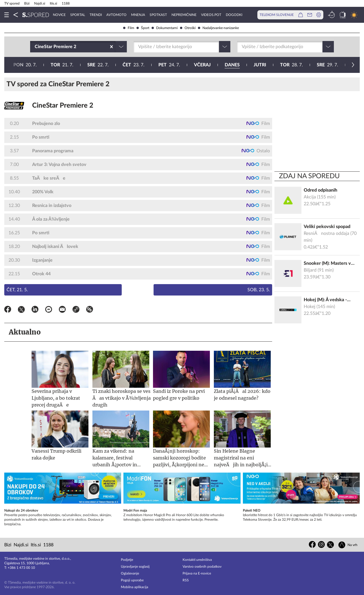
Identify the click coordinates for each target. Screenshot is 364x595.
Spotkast (158, 15)
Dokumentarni (165, 28)
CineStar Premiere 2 (63, 106)
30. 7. (196, 65)
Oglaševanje (130, 573)
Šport (143, 28)
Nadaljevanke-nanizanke (218, 28)
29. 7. (160, 65)
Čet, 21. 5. (17, 290)
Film (129, 28)
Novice (59, 15)
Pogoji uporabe (132, 580)
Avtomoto (116, 15)
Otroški (188, 28)
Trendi (96, 15)
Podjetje (127, 560)
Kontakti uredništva (197, 560)
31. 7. (231, 65)
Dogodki (234, 15)
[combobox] (35, 47)
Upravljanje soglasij (135, 567)
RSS (186, 580)
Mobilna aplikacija (135, 587)
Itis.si (53, 3)
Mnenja (138, 15)
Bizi (27, 3)
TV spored (12, 3)
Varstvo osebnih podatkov (202, 567)
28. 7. (124, 65)
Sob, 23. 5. (259, 290)
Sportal (78, 15)
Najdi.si (40, 3)
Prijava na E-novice (197, 573)
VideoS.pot (211, 15)
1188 (66, 3)
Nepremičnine (184, 15)
